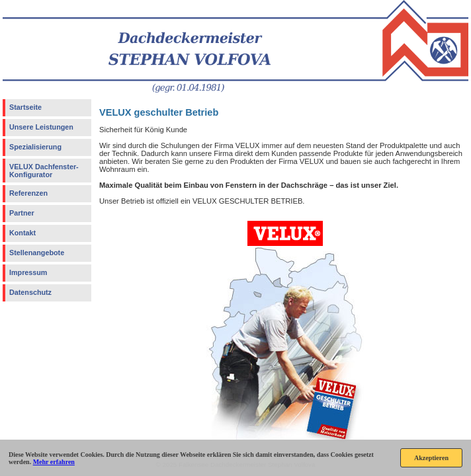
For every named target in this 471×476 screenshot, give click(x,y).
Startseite (25, 107)
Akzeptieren (431, 458)
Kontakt (22, 233)
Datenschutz (30, 292)
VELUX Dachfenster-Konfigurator (44, 171)
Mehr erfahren (54, 462)
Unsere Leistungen (41, 127)
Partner (22, 213)
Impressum (28, 272)
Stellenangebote (37, 253)
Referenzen (28, 193)
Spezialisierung (35, 147)
